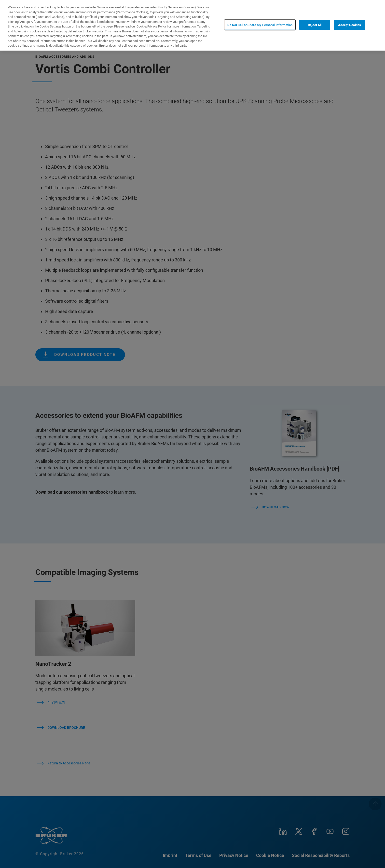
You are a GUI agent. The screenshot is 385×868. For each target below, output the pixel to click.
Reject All (315, 25)
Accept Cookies (350, 25)
